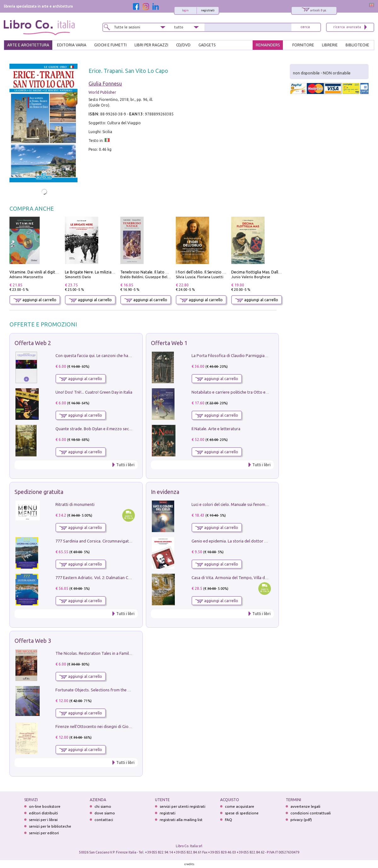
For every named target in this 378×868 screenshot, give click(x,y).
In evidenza (165, 492)
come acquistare (240, 806)
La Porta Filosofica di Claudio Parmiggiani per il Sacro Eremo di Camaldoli (259, 355)
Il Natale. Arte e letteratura (216, 429)
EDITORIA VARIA (72, 45)
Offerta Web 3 (33, 641)
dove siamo (105, 813)
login (185, 10)
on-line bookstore (45, 806)
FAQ (229, 820)
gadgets (207, 45)
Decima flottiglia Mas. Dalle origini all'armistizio (274, 272)
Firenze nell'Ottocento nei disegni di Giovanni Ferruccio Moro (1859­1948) (122, 726)
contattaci (104, 820)
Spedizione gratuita (39, 492)
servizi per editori (44, 833)
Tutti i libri (125, 465)
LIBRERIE (330, 45)
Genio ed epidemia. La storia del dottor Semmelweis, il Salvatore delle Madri (261, 541)
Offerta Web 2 (33, 343)
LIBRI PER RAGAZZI (151, 45)
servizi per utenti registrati (183, 806)
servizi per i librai (43, 820)
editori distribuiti (43, 813)
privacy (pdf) (301, 820)
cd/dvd (183, 45)
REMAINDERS (268, 45)
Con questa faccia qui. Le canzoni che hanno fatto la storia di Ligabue (118, 355)
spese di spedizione (242, 813)
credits (189, 864)
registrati (208, 10)
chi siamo (103, 806)
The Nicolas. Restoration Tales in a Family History (100, 653)
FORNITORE (303, 45)
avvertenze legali (305, 806)
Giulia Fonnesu (105, 84)
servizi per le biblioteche (50, 826)
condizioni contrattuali (311, 813)
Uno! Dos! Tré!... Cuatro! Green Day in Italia (94, 392)
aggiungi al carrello (35, 300)
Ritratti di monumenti (75, 504)
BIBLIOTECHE (357, 45)
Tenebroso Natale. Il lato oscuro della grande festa (166, 272)
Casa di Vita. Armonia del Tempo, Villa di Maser (235, 578)
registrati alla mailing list (181, 820)
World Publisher (102, 92)
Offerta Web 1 (169, 343)
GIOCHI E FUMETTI (110, 45)
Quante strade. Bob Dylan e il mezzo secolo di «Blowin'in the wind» (116, 429)
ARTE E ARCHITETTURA (28, 45)
